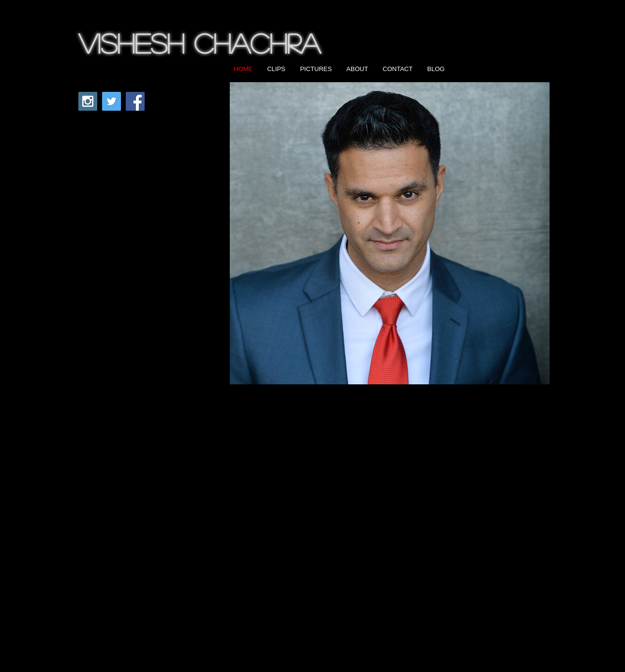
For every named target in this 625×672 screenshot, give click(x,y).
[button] (390, 233)
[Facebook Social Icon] (135, 101)
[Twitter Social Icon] (112, 101)
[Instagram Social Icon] (88, 101)
